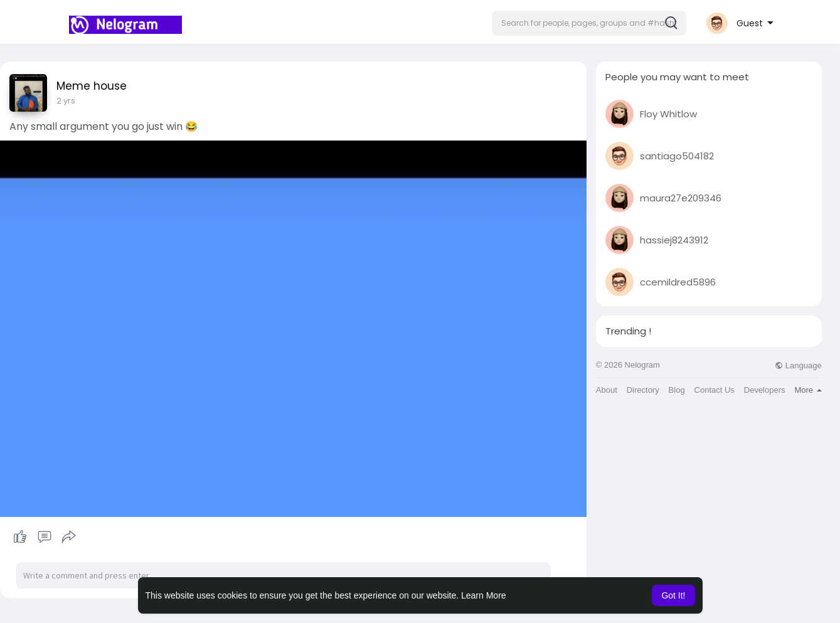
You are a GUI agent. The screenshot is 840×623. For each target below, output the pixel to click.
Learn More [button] (484, 595)
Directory (643, 390)
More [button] (808, 390)
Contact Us (715, 390)
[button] (589, 23)
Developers (765, 390)
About (607, 390)
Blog (677, 390)
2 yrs (66, 101)
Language (798, 365)
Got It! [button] (673, 595)
